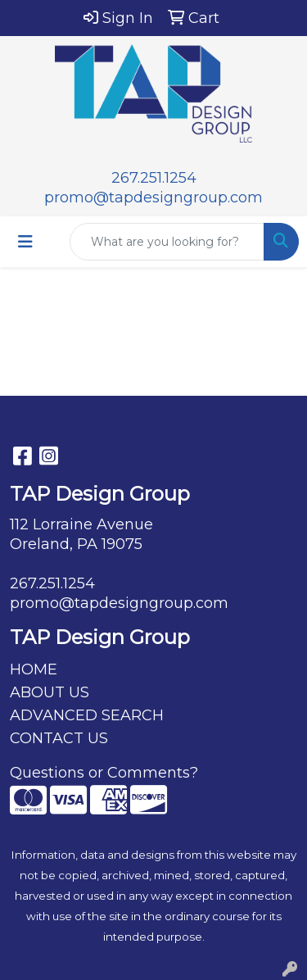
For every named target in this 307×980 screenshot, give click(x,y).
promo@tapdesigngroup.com (153, 197)
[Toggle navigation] (25, 242)
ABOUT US (50, 692)
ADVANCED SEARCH (87, 715)
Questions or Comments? (104, 773)
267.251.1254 (154, 178)
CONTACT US (59, 738)
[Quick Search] (167, 242)
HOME (34, 669)
